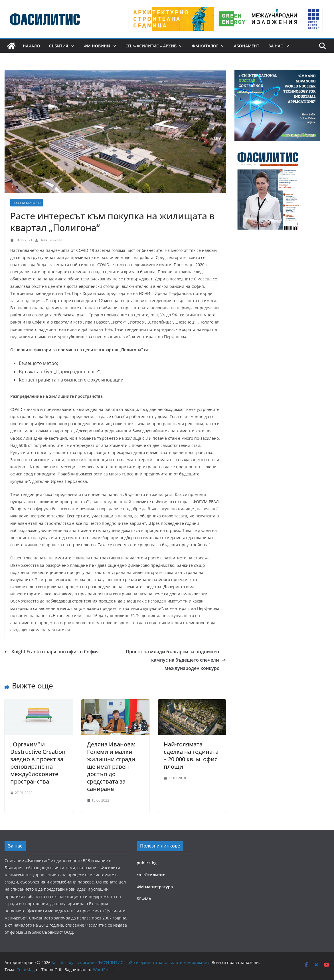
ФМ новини (97, 46)
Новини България (27, 203)
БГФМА (144, 899)
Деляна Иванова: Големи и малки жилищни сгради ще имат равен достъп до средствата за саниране (111, 767)
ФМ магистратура (155, 887)
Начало (31, 46)
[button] (71, 46)
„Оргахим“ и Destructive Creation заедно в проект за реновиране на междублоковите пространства (38, 763)
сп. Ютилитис (151, 875)
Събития (59, 46)
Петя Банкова (51, 240)
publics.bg (147, 863)
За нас (276, 46)
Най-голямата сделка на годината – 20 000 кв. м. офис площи (191, 755)
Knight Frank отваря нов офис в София (52, 652)
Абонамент (247, 46)
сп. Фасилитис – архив (151, 46)
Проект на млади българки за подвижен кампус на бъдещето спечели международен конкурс (176, 660)
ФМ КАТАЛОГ (205, 46)
